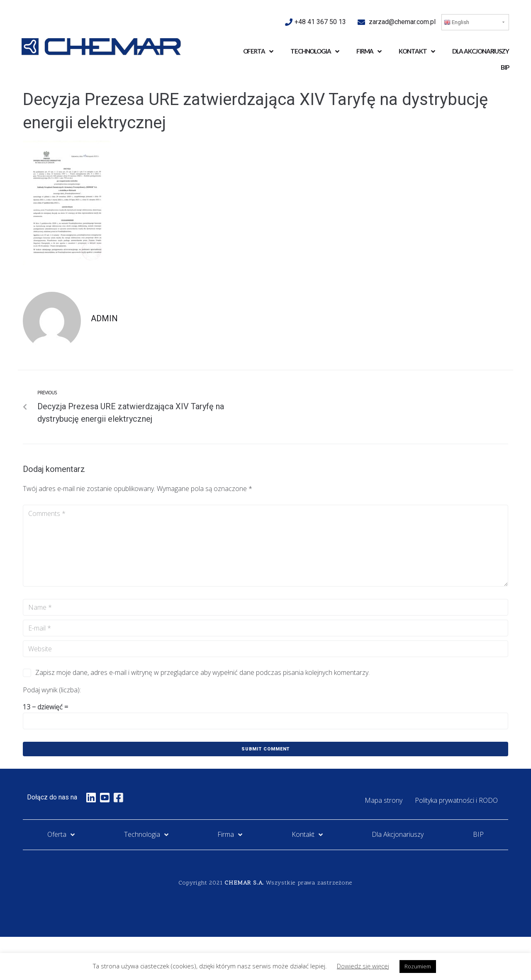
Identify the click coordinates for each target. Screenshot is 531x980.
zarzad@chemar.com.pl (402, 22)
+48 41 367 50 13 (321, 22)
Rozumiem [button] (418, 966)
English (457, 22)
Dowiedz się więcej (363, 966)
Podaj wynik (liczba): (52, 690)
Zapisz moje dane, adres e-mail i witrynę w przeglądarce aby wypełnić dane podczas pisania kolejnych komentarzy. (202, 672)
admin (104, 318)
